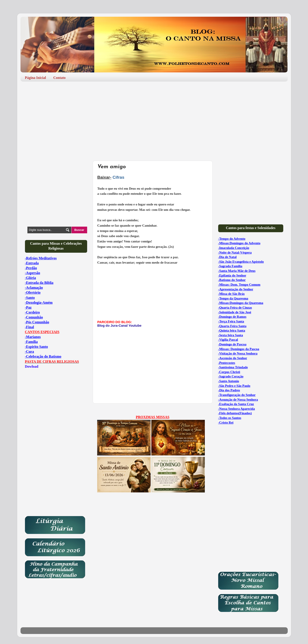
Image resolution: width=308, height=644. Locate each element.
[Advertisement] (154, 119)
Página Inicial (36, 78)
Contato (59, 78)
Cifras (118, 177)
